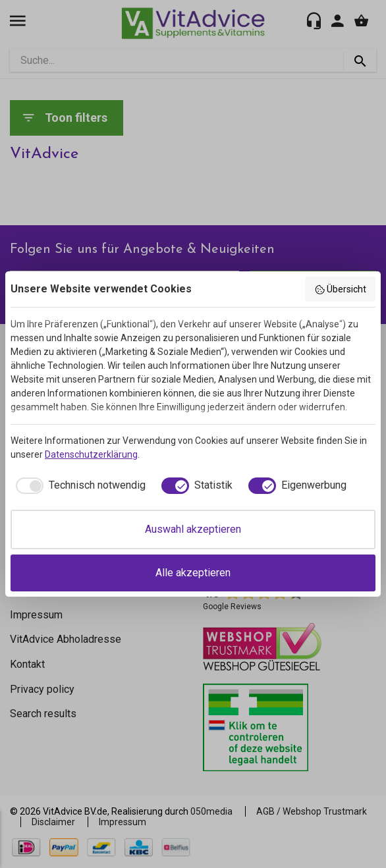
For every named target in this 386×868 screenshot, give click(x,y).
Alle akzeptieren (193, 573)
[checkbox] (78, 485)
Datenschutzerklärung (91, 454)
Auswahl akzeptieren (193, 529)
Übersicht (341, 290)
